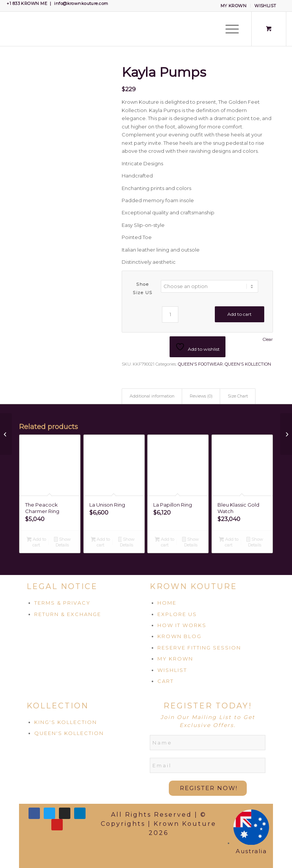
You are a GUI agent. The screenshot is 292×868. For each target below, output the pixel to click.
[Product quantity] (170, 314)
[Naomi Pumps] (286, 434)
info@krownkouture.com (81, 3)
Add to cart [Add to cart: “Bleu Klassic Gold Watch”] (229, 542)
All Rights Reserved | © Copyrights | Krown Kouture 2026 (159, 824)
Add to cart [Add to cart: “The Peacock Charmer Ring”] (36, 542)
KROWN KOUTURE (194, 586)
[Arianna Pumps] (6, 434)
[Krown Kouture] (6, 29)
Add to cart (240, 314)
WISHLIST (265, 6)
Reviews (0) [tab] (201, 396)
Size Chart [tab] (238, 396)
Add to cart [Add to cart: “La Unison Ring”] (101, 542)
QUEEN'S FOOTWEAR (200, 364)
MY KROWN (234, 6)
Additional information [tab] (152, 396)
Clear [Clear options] (268, 340)
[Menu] (228, 29)
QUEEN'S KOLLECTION (248, 364)
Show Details (62, 542)
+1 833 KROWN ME (27, 3)
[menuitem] (234, 6)
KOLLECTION (58, 706)
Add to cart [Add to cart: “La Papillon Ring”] (164, 542)
